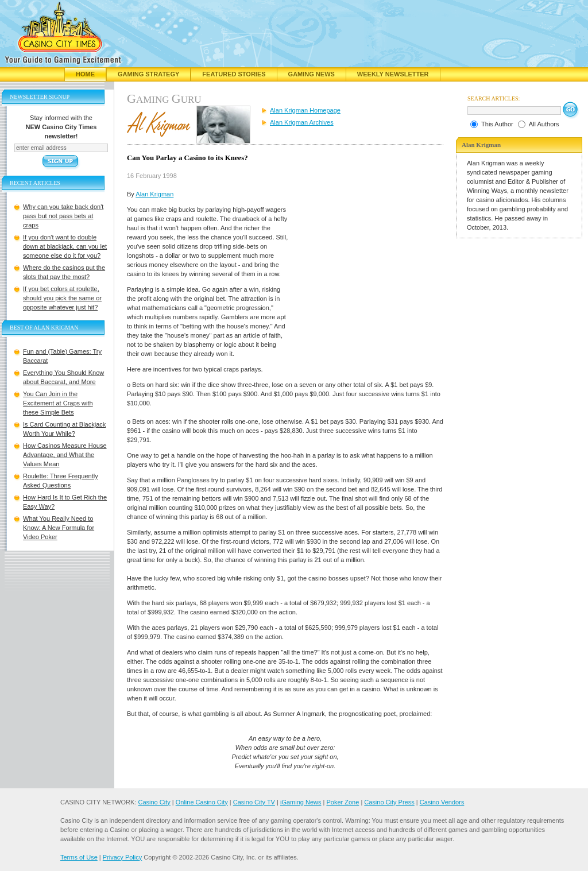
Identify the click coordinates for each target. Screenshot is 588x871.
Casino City (154, 802)
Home (85, 74)
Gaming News (312, 74)
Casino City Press (389, 802)
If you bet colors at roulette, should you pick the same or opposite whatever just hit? (62, 298)
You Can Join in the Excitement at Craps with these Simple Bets (58, 403)
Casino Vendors (442, 802)
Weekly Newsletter (393, 74)
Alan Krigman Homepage (305, 110)
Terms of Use (79, 857)
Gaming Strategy (148, 74)
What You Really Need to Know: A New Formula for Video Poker (59, 528)
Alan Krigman (154, 194)
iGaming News (301, 802)
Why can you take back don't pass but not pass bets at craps (63, 216)
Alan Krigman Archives (302, 122)
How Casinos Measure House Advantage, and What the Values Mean (65, 455)
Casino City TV (254, 802)
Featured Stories (234, 74)
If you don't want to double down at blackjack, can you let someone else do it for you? (65, 246)
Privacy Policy (122, 857)
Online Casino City (202, 802)
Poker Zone (343, 802)
